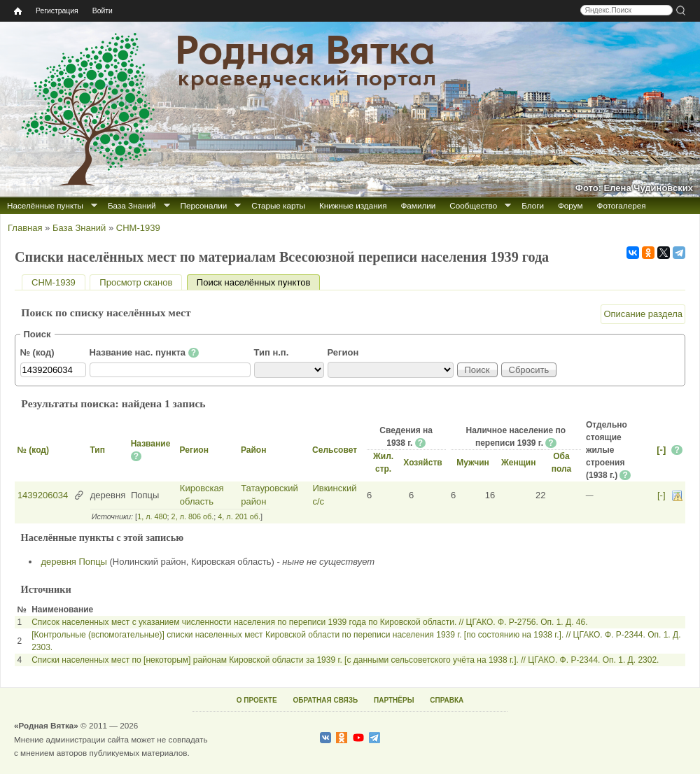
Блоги (533, 205)
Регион (343, 352)
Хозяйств (422, 463)
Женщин (519, 463)
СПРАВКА (447, 700)
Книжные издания (353, 205)
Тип (97, 450)
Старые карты (278, 205)
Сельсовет (335, 450)
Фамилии (418, 205)
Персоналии (204, 205)
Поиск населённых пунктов (258, 282)
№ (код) (37, 352)
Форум (570, 205)
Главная (25, 228)
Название (151, 444)
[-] (661, 450)
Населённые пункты (45, 205)
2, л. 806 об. (193, 516)
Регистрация (57, 11)
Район (253, 450)
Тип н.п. (272, 352)
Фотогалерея (622, 205)
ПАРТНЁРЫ (394, 700)
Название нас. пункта (145, 353)
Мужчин (473, 463)
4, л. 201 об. (239, 516)
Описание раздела (643, 314)
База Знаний (132, 205)
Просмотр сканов (136, 282)
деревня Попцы (74, 562)
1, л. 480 (152, 516)
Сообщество (473, 205)
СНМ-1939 (138, 228)
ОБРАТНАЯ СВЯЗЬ (325, 700)
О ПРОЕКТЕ (257, 700)
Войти (103, 11)
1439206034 (43, 495)
